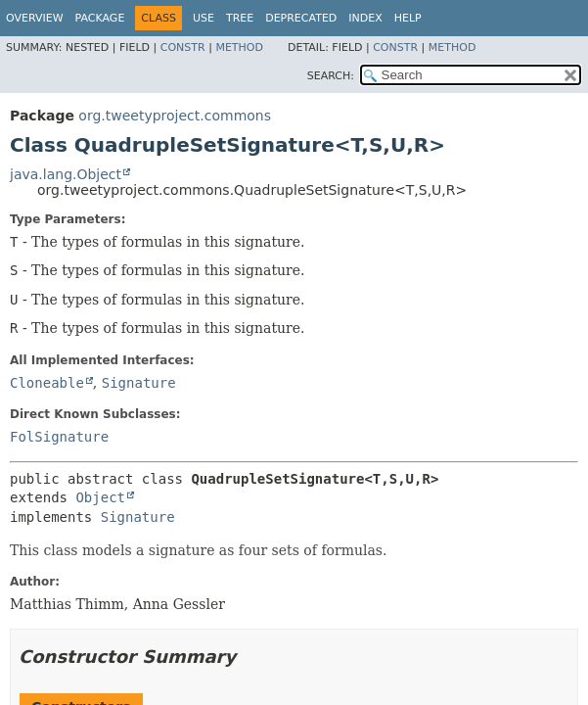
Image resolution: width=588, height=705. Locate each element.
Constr (183, 47)
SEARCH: (331, 76)
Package (100, 18)
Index (365, 18)
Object (100, 497)
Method (239, 47)
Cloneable (47, 383)
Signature (139, 383)
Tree (240, 18)
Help (408, 18)
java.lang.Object (66, 174)
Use (204, 18)
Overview (35, 18)
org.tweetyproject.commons (175, 116)
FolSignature (59, 437)
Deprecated (301, 18)
